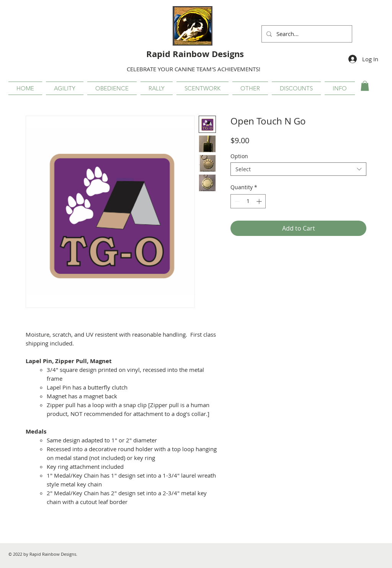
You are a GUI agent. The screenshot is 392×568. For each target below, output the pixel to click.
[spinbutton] (248, 201)
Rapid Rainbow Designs (195, 54)
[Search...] (306, 34)
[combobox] (298, 169)
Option (239, 156)
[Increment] (260, 201)
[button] (65, 88)
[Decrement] (236, 201)
